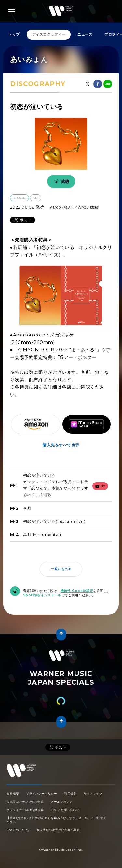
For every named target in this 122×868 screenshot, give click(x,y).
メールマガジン (62, 802)
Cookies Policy (18, 830)
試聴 (61, 181)
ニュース (85, 34)
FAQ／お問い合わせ (65, 810)
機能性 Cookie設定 (77, 591)
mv (100, 486)
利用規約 (70, 794)
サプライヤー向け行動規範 (25, 810)
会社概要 (13, 794)
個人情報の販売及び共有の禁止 (58, 830)
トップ (14, 34)
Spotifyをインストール (42, 595)
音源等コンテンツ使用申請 (25, 802)
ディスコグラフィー (49, 34)
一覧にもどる (61, 569)
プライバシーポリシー (41, 794)
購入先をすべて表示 (61, 445)
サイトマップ (93, 794)
